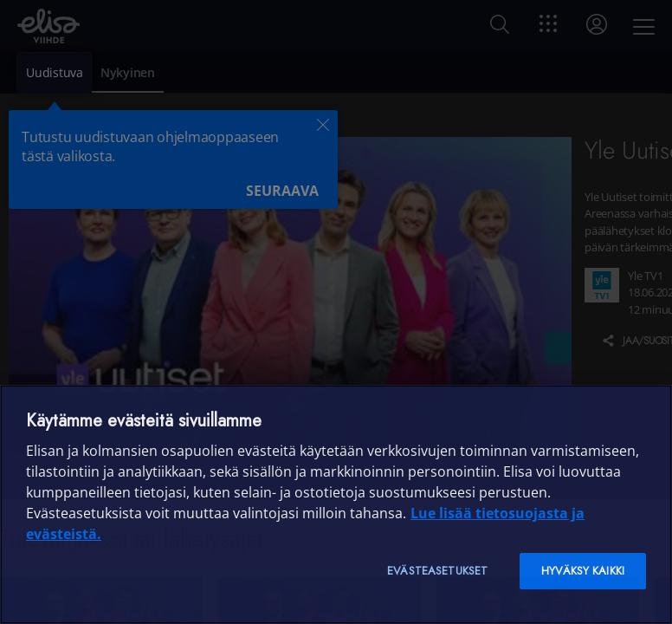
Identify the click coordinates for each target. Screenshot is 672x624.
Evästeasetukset (437, 571)
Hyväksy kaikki (583, 571)
